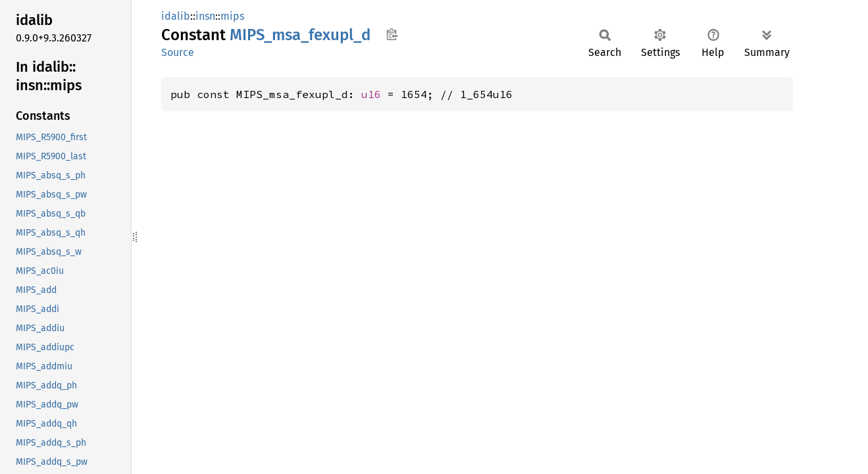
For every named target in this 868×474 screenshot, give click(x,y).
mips (232, 16)
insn (205, 16)
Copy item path (392, 34)
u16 (371, 94)
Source (178, 52)
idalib (176, 16)
